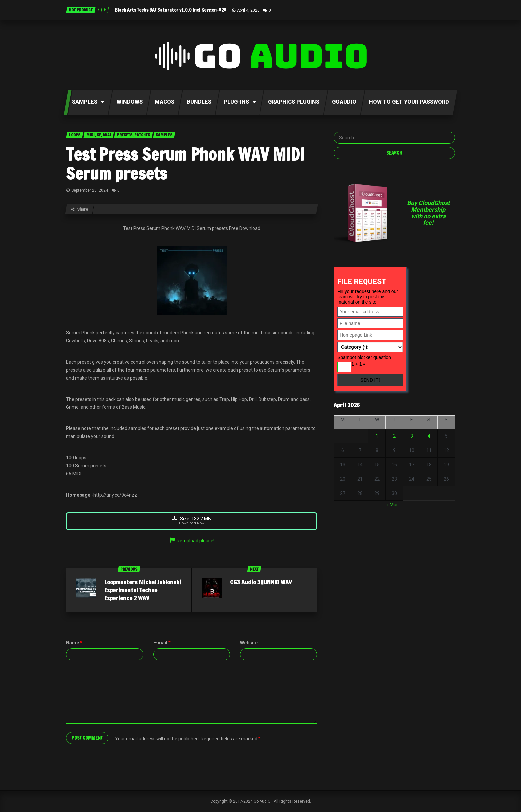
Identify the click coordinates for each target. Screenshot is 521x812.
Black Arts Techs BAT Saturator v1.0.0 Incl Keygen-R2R (171, 10)
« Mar (392, 505)
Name (74, 643)
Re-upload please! (192, 541)
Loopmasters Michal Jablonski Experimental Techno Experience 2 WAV (143, 590)
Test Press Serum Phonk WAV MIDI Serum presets (185, 164)
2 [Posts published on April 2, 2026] (394, 436)
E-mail (162, 643)
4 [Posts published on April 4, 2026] (429, 436)
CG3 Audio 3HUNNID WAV (261, 582)
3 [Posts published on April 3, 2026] (412, 436)
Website (249, 643)
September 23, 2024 (90, 190)
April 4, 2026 (248, 10)
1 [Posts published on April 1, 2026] (377, 436)
